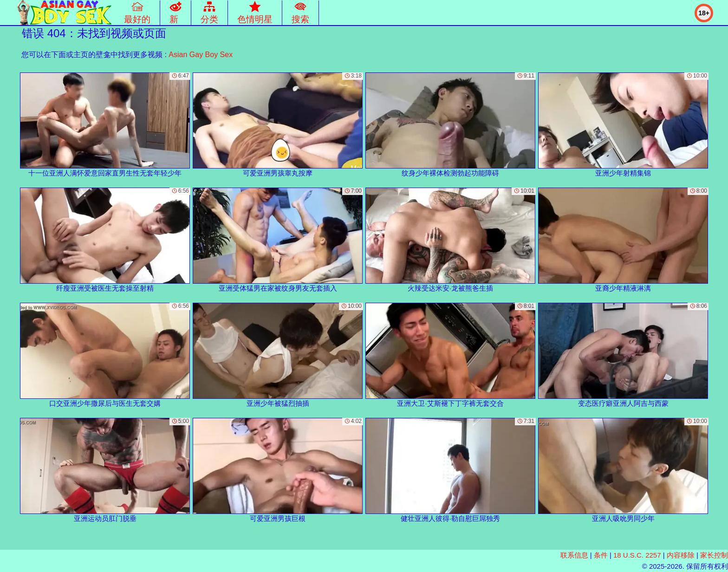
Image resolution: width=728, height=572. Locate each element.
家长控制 (714, 555)
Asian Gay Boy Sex (201, 55)
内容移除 (681, 555)
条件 (601, 555)
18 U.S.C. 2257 (637, 555)
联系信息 (574, 555)
